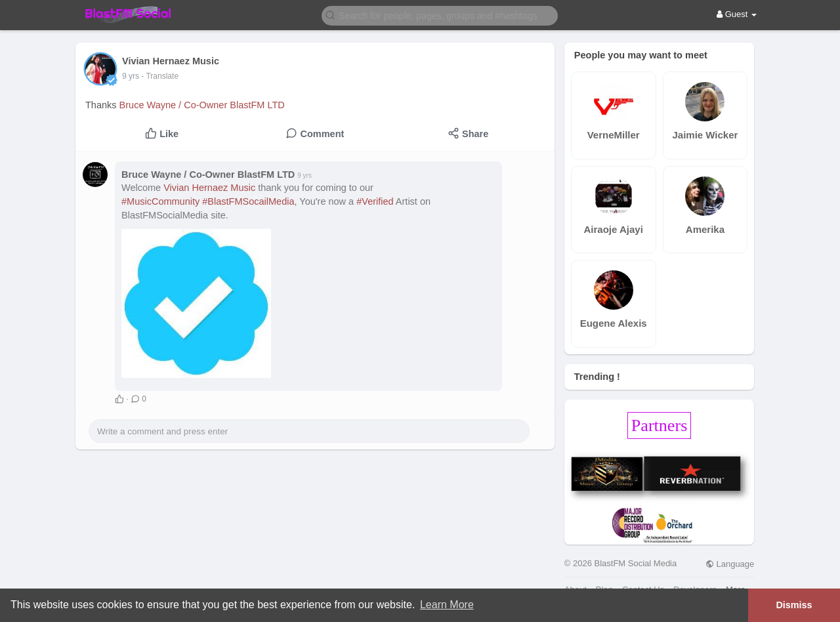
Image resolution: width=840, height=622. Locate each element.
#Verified (375, 201)
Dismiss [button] (794, 605)
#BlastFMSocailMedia (248, 201)
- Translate (160, 76)
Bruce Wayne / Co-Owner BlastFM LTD (202, 105)
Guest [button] (737, 14)
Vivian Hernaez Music (209, 188)
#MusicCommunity (160, 201)
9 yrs (131, 76)
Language (730, 564)
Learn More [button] (447, 605)
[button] (440, 15)
